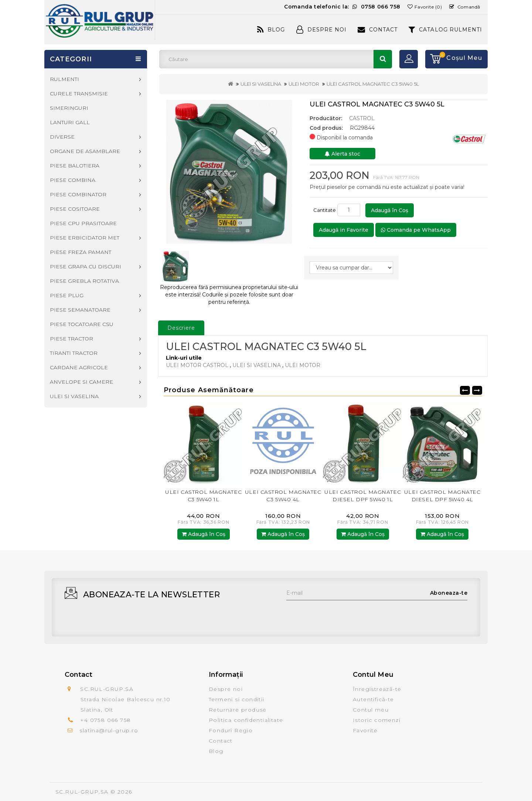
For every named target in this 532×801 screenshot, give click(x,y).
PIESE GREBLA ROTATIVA (84, 281)
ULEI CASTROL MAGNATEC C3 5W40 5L (373, 84)
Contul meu (371, 710)
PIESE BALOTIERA (75, 166)
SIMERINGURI (69, 108)
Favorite (365, 730)
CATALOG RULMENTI (445, 30)
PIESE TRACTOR (71, 339)
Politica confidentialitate (246, 720)
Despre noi (226, 689)
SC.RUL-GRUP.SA (82, 792)
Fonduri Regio (231, 730)
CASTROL (362, 118)
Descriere (181, 328)
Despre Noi (321, 30)
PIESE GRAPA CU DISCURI (86, 267)
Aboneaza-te (449, 593)
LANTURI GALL (70, 122)
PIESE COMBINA (73, 180)
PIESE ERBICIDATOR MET (85, 238)
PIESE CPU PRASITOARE (83, 223)
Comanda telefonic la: (342, 7)
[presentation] (342, 615)
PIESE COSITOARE (75, 209)
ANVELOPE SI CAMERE (81, 382)
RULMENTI (64, 79)
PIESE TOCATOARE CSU (82, 324)
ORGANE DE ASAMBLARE (85, 151)
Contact (378, 30)
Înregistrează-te (377, 689)
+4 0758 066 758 (105, 720)
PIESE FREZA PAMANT (81, 252)
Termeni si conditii (237, 699)
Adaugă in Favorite (344, 230)
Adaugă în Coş (390, 210)
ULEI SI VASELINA (261, 84)
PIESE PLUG (67, 295)
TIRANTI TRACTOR (74, 353)
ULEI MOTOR (304, 84)
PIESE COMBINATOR (78, 194)
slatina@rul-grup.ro (109, 730)
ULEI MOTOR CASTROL (197, 365)
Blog (271, 30)
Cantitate (325, 210)
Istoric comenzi (377, 720)
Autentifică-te (374, 699)
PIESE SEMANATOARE (80, 310)
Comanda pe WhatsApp (416, 230)
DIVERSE (62, 137)
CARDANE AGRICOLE (79, 367)
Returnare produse (238, 710)
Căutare (383, 59)
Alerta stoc (342, 154)
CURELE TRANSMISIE (79, 94)
